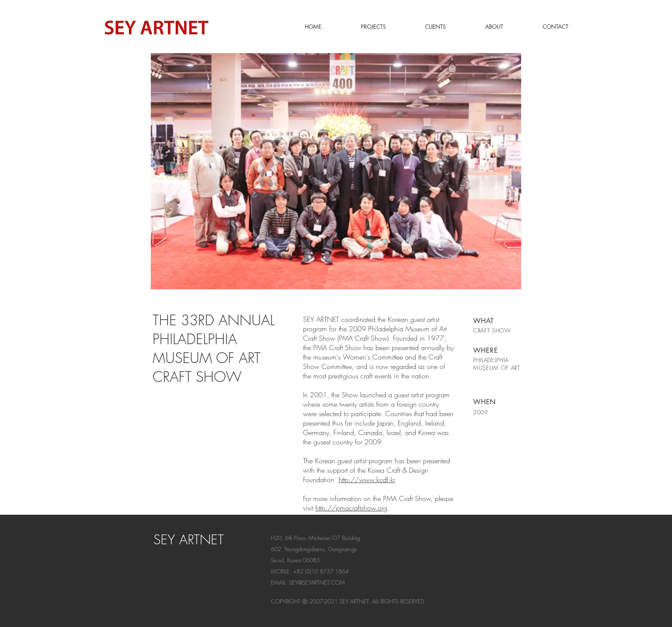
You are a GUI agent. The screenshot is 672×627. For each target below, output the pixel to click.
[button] (336, 171)
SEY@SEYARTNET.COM (317, 582)
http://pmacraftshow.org (351, 508)
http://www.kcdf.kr (367, 480)
